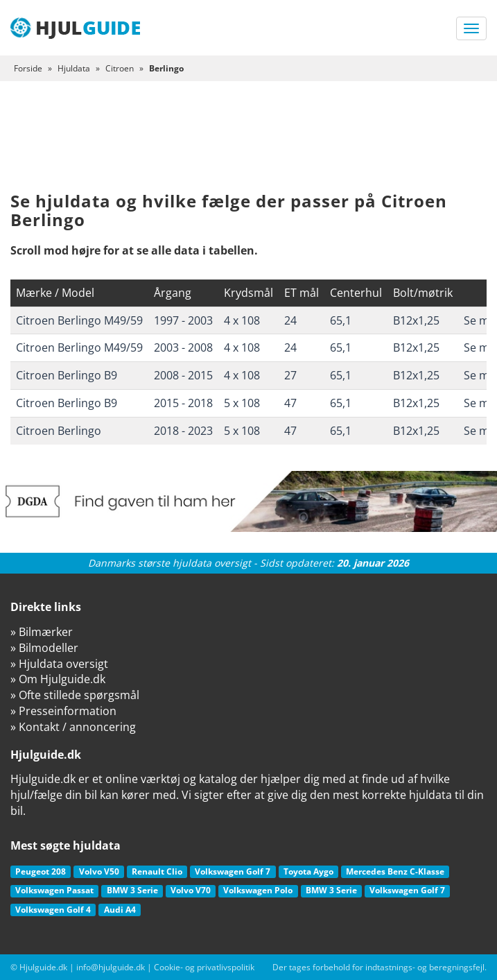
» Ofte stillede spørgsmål (75, 695)
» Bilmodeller (44, 648)
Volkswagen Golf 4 (53, 910)
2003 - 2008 (183, 347)
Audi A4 (120, 910)
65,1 (341, 320)
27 (290, 375)
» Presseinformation (63, 711)
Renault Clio (157, 871)
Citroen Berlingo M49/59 (79, 320)
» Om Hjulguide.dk (58, 679)
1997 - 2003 (183, 320)
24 (290, 320)
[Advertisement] (248, 147)
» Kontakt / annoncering (73, 727)
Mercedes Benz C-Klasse (395, 871)
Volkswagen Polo (258, 890)
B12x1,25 (416, 320)
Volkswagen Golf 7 (233, 871)
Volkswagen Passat (54, 890)
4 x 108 (242, 320)
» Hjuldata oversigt (59, 664)
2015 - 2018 (183, 403)
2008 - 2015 (183, 375)
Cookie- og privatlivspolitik (204, 967)
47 (290, 403)
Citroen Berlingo (59, 431)
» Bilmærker (42, 632)
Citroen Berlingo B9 (67, 375)
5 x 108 (242, 403)
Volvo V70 (191, 890)
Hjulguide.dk (43, 967)
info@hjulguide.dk (111, 967)
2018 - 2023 (183, 431)
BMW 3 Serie (132, 890)
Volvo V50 (99, 871)
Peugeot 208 (41, 871)
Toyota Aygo (308, 871)
